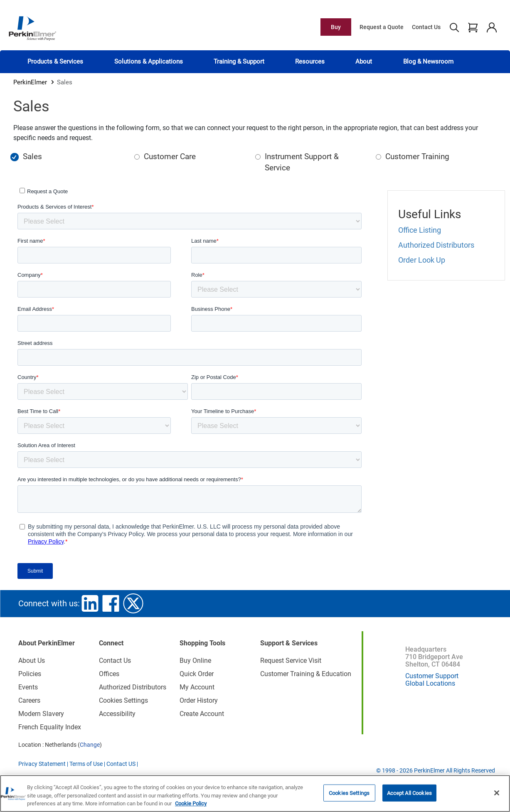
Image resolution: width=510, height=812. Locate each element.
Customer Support (432, 676)
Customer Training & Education (306, 674)
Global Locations (430, 683)
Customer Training (417, 156)
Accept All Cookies (409, 793)
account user (492, 27)
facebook (111, 603)
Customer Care (170, 156)
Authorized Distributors (436, 245)
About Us (32, 661)
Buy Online (195, 661)
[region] (255, 794)
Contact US (121, 764)
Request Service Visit (291, 661)
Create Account (202, 714)
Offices (109, 674)
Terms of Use (86, 764)
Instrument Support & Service (302, 162)
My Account (197, 687)
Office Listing (420, 230)
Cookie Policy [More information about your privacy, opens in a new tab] (191, 803)
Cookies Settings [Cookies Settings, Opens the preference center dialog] (349, 793)
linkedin (90, 603)
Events (28, 687)
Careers (29, 700)
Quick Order (197, 674)
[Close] (497, 793)
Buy (336, 27)
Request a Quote (382, 27)
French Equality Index (50, 727)
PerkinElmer (30, 82)
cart (473, 27)
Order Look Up (422, 260)
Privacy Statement (42, 764)
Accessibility (117, 714)
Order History (199, 700)
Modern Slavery (41, 714)
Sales (32, 156)
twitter (133, 603)
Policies (30, 674)
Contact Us (426, 27)
